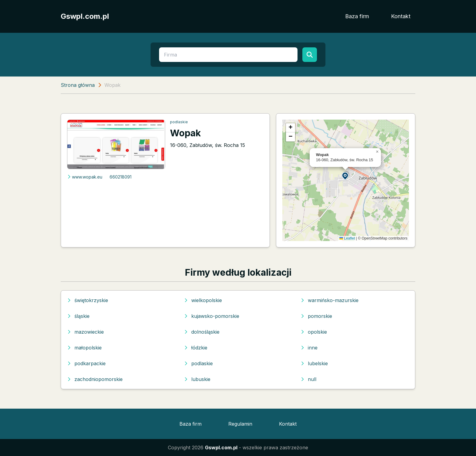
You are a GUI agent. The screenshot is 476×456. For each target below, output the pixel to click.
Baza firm (357, 16)
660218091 (121, 177)
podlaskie (179, 122)
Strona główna (78, 85)
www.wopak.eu (85, 177)
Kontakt (401, 16)
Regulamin (240, 424)
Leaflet (347, 238)
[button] (345, 176)
